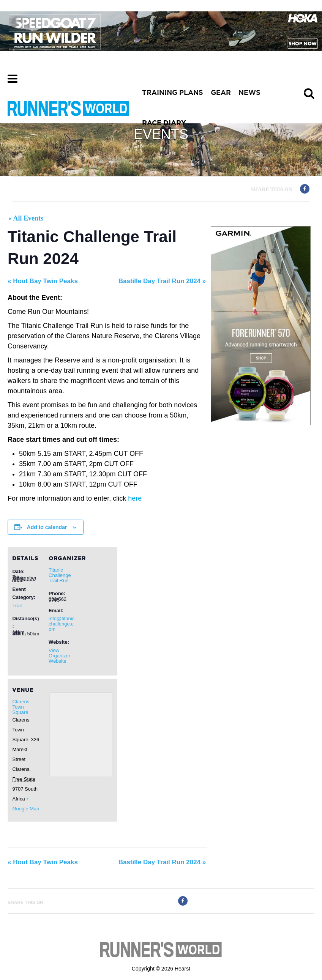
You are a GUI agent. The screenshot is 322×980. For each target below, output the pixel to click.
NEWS (249, 93)
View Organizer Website (59, 656)
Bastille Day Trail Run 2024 (162, 281)
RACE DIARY (164, 123)
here (135, 498)
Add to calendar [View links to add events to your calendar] (47, 527)
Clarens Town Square (21, 707)
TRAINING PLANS (173, 93)
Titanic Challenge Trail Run (60, 575)
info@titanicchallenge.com (62, 624)
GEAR (221, 93)
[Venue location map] (81, 735)
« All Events (26, 218)
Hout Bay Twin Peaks (43, 281)
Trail (17, 606)
